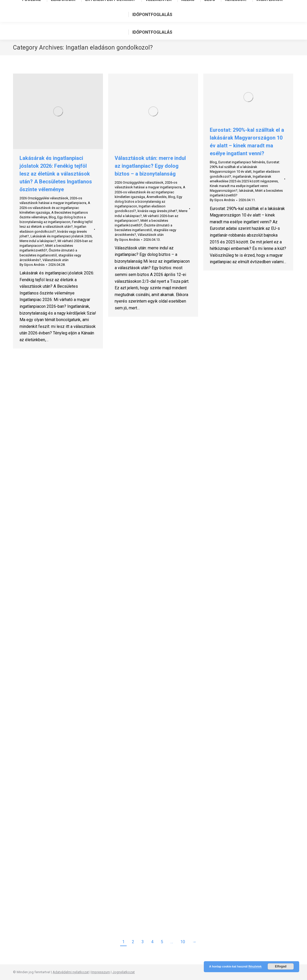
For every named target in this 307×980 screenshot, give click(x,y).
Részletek (255, 966)
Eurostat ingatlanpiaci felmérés (242, 162)
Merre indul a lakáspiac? (38, 241)
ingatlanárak (242, 176)
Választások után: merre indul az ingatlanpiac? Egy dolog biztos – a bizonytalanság (150, 166)
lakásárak (246, 191)
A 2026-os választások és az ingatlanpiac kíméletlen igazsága (55, 208)
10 (183, 942)
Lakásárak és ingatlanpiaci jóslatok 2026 (61, 236)
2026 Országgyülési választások (44, 198)
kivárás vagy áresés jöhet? (157, 211)
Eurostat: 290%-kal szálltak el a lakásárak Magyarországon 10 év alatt (245, 167)
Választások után (56, 260)
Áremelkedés (156, 197)
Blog (52, 217)
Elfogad (281, 966)
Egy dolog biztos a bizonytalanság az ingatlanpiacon (148, 202)
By (32, 265)
